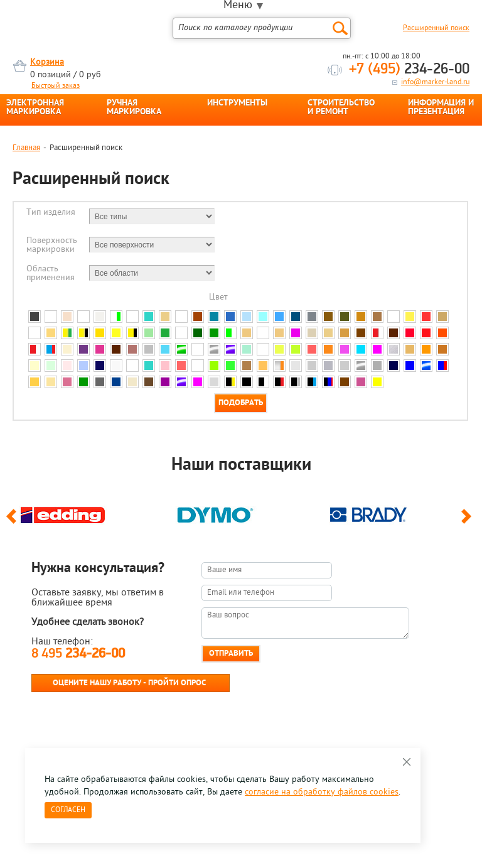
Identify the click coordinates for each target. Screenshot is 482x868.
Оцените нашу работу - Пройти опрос (129, 683)
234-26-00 (409, 70)
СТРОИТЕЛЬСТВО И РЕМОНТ (341, 108)
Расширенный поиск (436, 28)
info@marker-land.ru (435, 82)
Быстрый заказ (56, 86)
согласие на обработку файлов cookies (322, 792)
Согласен (68, 810)
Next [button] (469, 522)
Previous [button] (13, 522)
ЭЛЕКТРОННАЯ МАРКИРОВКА (35, 108)
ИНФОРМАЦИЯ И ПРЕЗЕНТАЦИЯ (441, 108)
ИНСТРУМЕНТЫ (237, 104)
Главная (26, 148)
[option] (89, 512)
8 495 (78, 654)
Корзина (47, 62)
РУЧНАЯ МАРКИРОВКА (134, 108)
